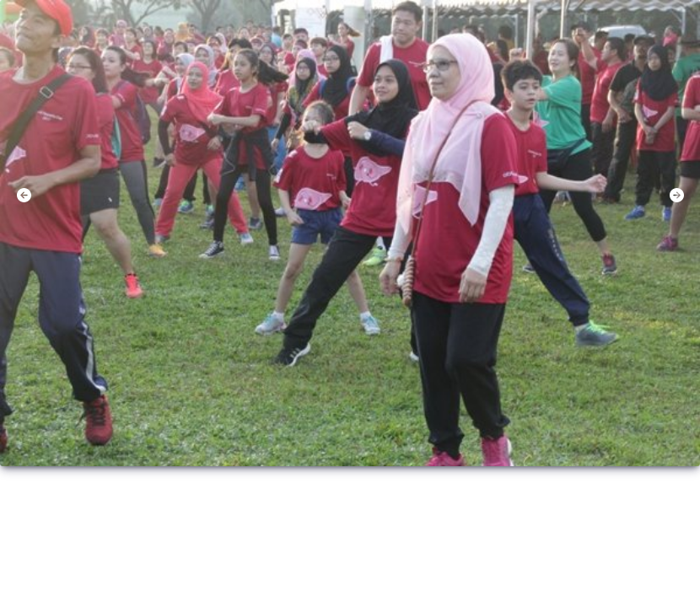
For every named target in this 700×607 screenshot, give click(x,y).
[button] (24, 196)
